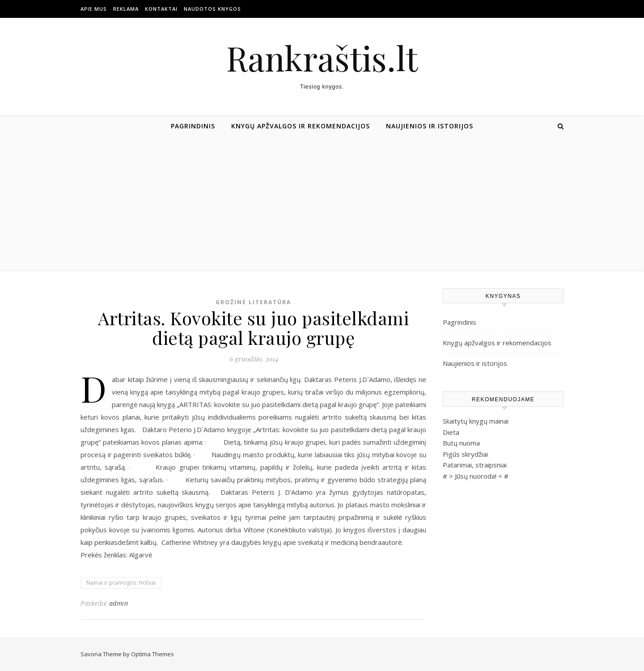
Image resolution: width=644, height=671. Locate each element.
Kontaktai (161, 9)
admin (119, 603)
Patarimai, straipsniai (475, 465)
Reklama (126, 9)
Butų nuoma (461, 443)
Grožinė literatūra (253, 302)
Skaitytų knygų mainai (476, 421)
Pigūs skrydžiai (465, 454)
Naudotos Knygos (212, 9)
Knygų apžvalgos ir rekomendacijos (301, 126)
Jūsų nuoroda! (476, 476)
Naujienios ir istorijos (430, 126)
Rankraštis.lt (322, 58)
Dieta (451, 432)
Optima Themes (153, 654)
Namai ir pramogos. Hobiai (121, 583)
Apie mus (94, 9)
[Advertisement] (322, 203)
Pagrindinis (193, 126)
